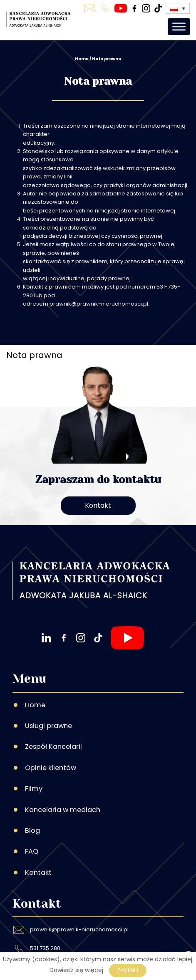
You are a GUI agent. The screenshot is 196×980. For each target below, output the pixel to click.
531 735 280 (45, 948)
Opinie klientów (51, 768)
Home (82, 59)
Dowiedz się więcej (76, 970)
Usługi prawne (48, 726)
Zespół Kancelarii (53, 747)
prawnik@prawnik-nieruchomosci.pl (79, 929)
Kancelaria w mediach (63, 810)
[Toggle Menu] (179, 26)
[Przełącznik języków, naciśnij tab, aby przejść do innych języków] (178, 8)
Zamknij (128, 970)
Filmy (34, 789)
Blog (32, 831)
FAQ (32, 851)
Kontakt (98, 505)
